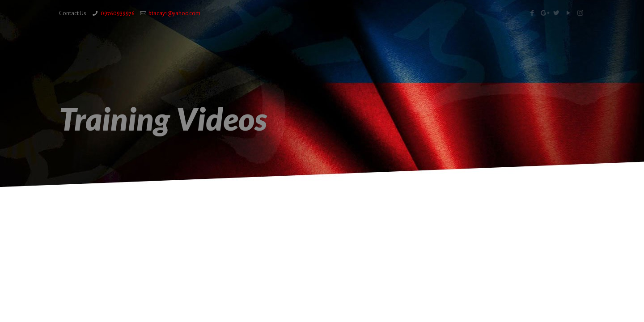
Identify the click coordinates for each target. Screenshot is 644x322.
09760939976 (118, 13)
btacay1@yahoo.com (174, 13)
